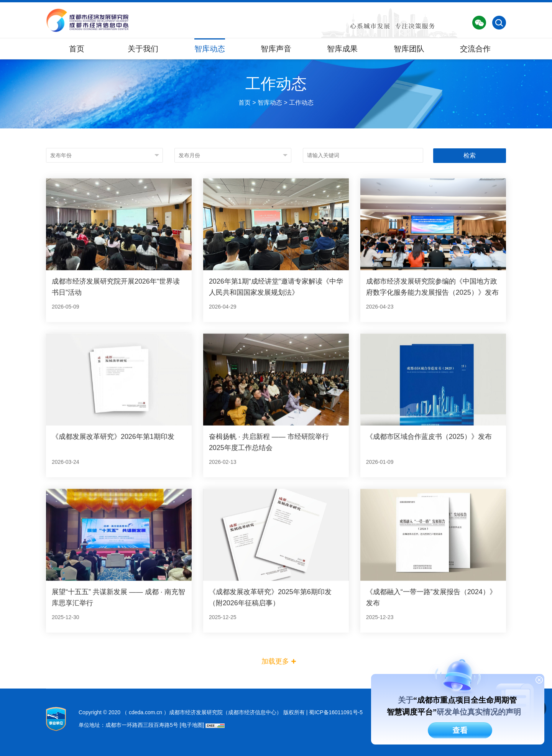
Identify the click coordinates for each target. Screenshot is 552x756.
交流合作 (475, 49)
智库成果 (342, 49)
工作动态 (301, 112)
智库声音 (276, 49)
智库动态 (210, 49)
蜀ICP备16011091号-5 (336, 712)
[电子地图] (192, 725)
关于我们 (143, 49)
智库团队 (409, 49)
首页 (77, 49)
